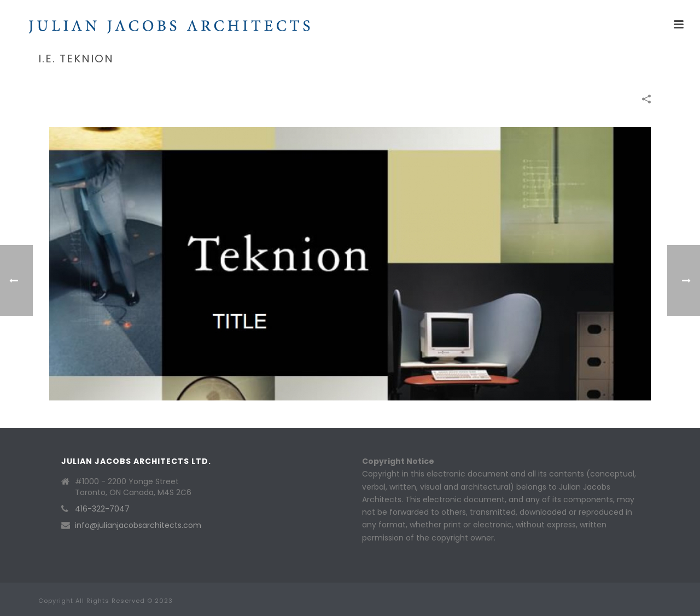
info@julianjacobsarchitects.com (138, 525)
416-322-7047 (102, 509)
